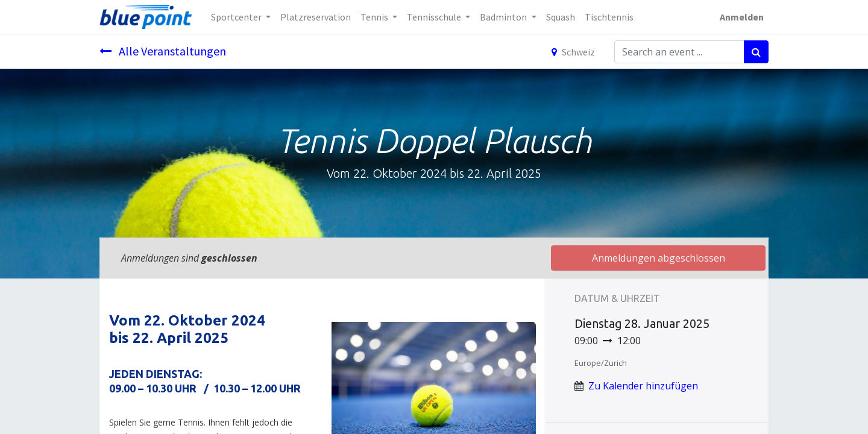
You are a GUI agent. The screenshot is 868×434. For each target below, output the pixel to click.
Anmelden (742, 17)
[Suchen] (756, 52)
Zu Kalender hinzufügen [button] (643, 386)
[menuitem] (316, 17)
